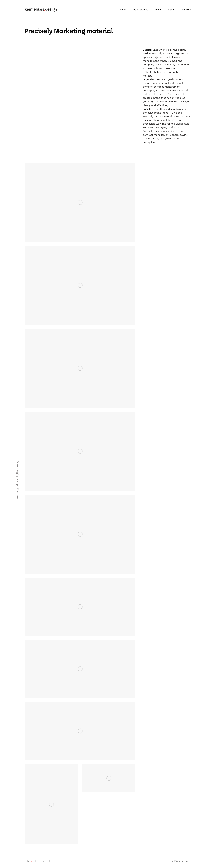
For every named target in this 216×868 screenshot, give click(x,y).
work (158, 10)
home (123, 10)
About (171, 10)
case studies (141, 10)
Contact (187, 10)
